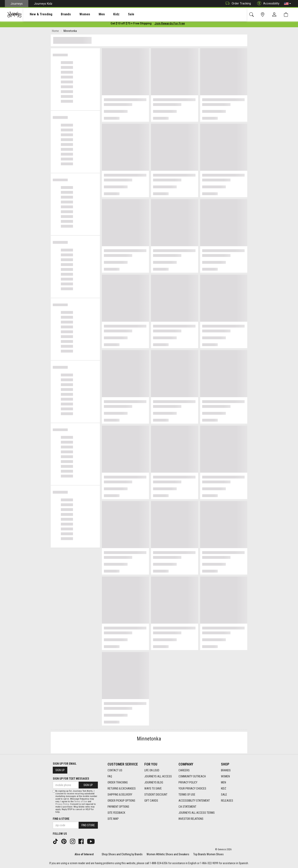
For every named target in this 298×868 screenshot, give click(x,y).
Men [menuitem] (91, 14)
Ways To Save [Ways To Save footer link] (153, 788)
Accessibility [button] (267, 4)
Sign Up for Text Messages (71, 779)
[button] (287, 4)
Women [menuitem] (76, 14)
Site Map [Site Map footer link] (113, 819)
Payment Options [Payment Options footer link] (118, 807)
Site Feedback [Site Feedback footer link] (116, 813)
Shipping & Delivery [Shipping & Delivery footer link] (120, 795)
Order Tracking (237, 4)
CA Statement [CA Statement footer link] (187, 807)
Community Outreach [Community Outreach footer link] (192, 776)
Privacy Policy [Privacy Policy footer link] (188, 782)
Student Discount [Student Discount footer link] (156, 795)
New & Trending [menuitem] (37, 14)
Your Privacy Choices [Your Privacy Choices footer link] (192, 788)
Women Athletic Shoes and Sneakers (168, 854)
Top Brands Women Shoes (208, 854)
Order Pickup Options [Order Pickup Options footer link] (121, 801)
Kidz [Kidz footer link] (224, 788)
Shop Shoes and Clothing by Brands (122, 854)
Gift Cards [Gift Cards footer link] (151, 801)
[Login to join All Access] (131, 24)
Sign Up (60, 770)
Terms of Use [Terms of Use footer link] (187, 795)
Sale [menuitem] (117, 14)
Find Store (88, 825)
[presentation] (37, 14)
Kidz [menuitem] (104, 14)
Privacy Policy (62, 804)
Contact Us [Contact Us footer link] (115, 770)
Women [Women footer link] (225, 776)
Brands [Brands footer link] (226, 770)
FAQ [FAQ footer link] (110, 776)
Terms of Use (81, 802)
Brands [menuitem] (60, 14)
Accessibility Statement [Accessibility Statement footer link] (194, 801)
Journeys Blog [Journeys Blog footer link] (154, 782)
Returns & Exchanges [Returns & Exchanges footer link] (122, 788)
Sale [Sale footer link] (224, 795)
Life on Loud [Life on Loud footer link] (152, 770)
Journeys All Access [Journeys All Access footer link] (158, 776)
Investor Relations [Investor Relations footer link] (191, 819)
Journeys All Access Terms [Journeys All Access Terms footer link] (197, 813)
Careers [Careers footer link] (184, 770)
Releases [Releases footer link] (227, 801)
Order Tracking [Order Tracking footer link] (118, 782)
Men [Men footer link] (223, 782)
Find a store (61, 819)
